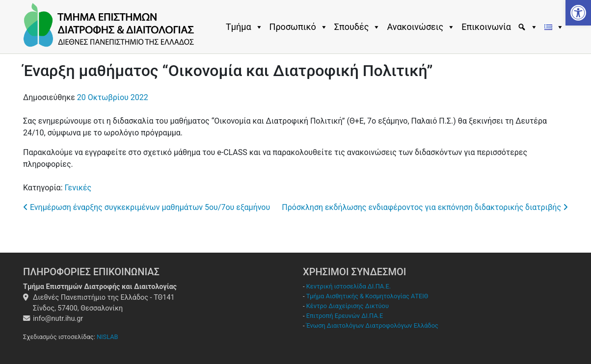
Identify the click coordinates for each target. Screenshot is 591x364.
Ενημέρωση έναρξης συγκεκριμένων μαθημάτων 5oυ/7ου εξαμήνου (147, 207)
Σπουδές (358, 27)
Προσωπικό (299, 27)
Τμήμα (244, 27)
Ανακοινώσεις (421, 27)
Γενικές (78, 188)
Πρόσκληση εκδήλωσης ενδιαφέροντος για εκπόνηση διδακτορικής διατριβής (425, 207)
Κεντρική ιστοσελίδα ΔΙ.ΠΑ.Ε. (349, 286)
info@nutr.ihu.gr (58, 319)
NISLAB (107, 337)
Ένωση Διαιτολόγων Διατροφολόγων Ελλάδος (372, 325)
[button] (578, 13)
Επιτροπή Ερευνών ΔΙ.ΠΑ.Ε (345, 316)
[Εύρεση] (529, 27)
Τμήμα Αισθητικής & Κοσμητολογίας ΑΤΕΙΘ (367, 296)
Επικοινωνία (486, 27)
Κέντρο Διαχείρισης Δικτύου (348, 306)
